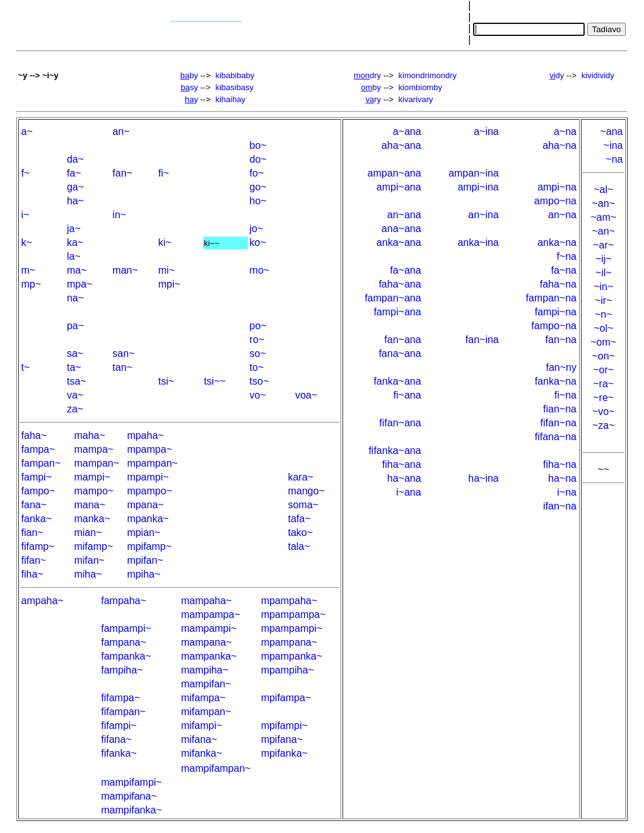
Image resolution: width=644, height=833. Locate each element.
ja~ (74, 229)
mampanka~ (209, 656)
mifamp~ (93, 546)
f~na (566, 256)
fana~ (34, 505)
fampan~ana (393, 298)
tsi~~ (215, 381)
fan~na (561, 340)
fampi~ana (397, 312)
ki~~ (212, 243)
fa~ (74, 173)
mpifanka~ (284, 753)
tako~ (300, 533)
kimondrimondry (428, 75)
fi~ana (407, 395)
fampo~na (554, 326)
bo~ (258, 145)
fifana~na (556, 437)
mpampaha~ (289, 601)
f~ (26, 173)
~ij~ (604, 259)
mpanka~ (148, 519)
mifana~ (199, 739)
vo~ (258, 395)
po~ (258, 326)
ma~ (77, 270)
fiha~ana (402, 464)
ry (374, 99)
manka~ (92, 519)
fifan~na (559, 423)
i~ (26, 215)
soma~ (303, 505)
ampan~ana (395, 173)
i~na (567, 492)
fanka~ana (397, 381)
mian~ (88, 533)
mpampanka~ (292, 656)
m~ (29, 270)
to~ (257, 367)
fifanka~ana (395, 451)
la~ (74, 256)
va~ (75, 395)
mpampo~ (149, 491)
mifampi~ (202, 725)
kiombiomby (420, 87)
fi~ (164, 173)
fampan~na (551, 298)
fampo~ (38, 491)
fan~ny (561, 367)
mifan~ (89, 560)
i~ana (409, 492)
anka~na (557, 242)
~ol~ (603, 328)
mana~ (89, 505)
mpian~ (143, 533)
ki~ (165, 242)
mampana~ (207, 642)
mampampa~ (211, 615)
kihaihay (230, 99)
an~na (562, 215)
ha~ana (404, 478)
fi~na (565, 395)
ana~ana (401, 229)
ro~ (257, 340)
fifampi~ (119, 725)
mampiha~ (205, 670)
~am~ (603, 217)
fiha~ (32, 574)
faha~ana (400, 284)
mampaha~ (207, 601)
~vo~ (604, 411)
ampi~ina (478, 187)
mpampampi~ (292, 628)
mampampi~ (209, 628)
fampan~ (41, 463)
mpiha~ (143, 574)
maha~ (89, 435)
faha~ (34, 435)
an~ (121, 131)
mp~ (32, 284)
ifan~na (560, 506)
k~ (27, 242)
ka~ (75, 242)
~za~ (604, 425)
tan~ (122, 367)
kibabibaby (235, 75)
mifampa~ (203, 698)
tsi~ (166, 381)
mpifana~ (282, 739)
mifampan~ (206, 712)
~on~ (603, 356)
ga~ (75, 187)
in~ (119, 215)
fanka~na (556, 381)
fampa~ (38, 449)
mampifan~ (206, 684)
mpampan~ (152, 463)
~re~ (603, 398)
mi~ (167, 270)
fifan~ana (400, 423)
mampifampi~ (131, 782)
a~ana (407, 131)
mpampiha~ (288, 670)
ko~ (258, 242)
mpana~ (145, 505)
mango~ (306, 491)
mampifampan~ (216, 768)
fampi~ (37, 477)
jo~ (257, 229)
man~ (125, 270)
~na (614, 159)
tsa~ (77, 381)
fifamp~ (38, 546)
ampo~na (555, 201)
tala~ (299, 546)
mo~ (260, 270)
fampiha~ (122, 670)
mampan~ (97, 463)
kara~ (300, 477)
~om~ (603, 342)
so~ (258, 353)
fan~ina (482, 340)
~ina (613, 145)
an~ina (483, 215)
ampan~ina (474, 173)
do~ (258, 159)
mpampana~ (289, 642)
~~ (603, 469)
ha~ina (483, 478)
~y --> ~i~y (38, 75)
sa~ (75, 353)
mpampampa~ (294, 615)
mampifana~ (129, 796)
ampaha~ (43, 601)
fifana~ (116, 739)
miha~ (88, 574)
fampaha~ (124, 601)
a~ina (486, 131)
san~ (123, 353)
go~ (258, 187)
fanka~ (37, 519)
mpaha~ (145, 435)
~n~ (604, 314)
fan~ (122, 173)
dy (557, 75)
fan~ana (402, 340)
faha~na (558, 284)
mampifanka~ (132, 810)
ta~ (74, 367)
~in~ (603, 287)
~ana (611, 131)
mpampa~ (149, 449)
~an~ (603, 203)
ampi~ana (399, 187)
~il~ (604, 273)
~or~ (603, 370)
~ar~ (603, 245)
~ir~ (604, 300)
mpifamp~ (149, 546)
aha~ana (401, 145)
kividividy (598, 75)
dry (367, 75)
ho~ (258, 201)
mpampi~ (148, 477)
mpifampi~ (284, 725)
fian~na (560, 409)
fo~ (257, 173)
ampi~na (557, 187)
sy (189, 87)
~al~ (603, 189)
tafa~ (299, 519)
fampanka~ (126, 656)
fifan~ (34, 560)
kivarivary (416, 99)
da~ (75, 159)
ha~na (562, 478)
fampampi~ (126, 628)
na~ (75, 298)
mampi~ (92, 477)
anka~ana (399, 242)
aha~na (559, 145)
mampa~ (94, 449)
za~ (75, 409)
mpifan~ (145, 560)
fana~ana (400, 353)
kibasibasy (234, 87)
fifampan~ (123, 712)
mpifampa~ (286, 698)
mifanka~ (202, 753)
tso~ (260, 381)
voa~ (306, 395)
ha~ (75, 201)
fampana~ (124, 642)
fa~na (563, 270)
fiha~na (560, 464)
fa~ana (405, 270)
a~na (565, 131)
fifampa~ (120, 698)
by (189, 75)
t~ (26, 367)
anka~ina (478, 242)
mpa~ (79, 284)
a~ (27, 131)
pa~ (75, 326)
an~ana (404, 215)
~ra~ (603, 384)
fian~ (32, 533)
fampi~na (556, 312)
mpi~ (169, 284)
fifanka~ (119, 753)
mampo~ (94, 491)
